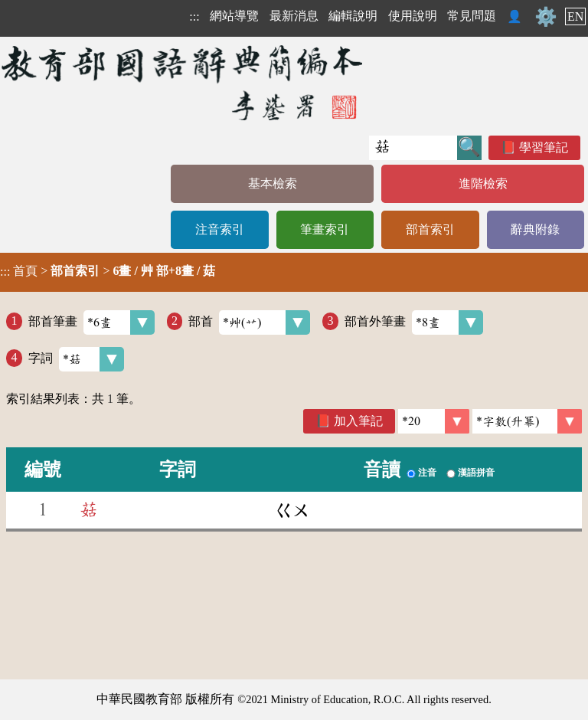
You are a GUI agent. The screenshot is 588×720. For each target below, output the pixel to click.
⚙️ (546, 17)
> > (108, 271)
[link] (527, 421)
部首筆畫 (91, 322)
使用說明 (413, 16)
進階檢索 (483, 183)
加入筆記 (358, 421)
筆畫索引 (325, 229)
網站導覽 (234, 16)
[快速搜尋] (413, 148)
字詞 (76, 359)
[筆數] (434, 421)
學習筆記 (544, 147)
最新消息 (294, 16)
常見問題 (472, 16)
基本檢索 (273, 183)
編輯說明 (353, 16)
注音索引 (220, 229)
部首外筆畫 (414, 322)
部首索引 (430, 229)
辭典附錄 (535, 229)
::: (194, 16)
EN (575, 16)
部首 (249, 322)
